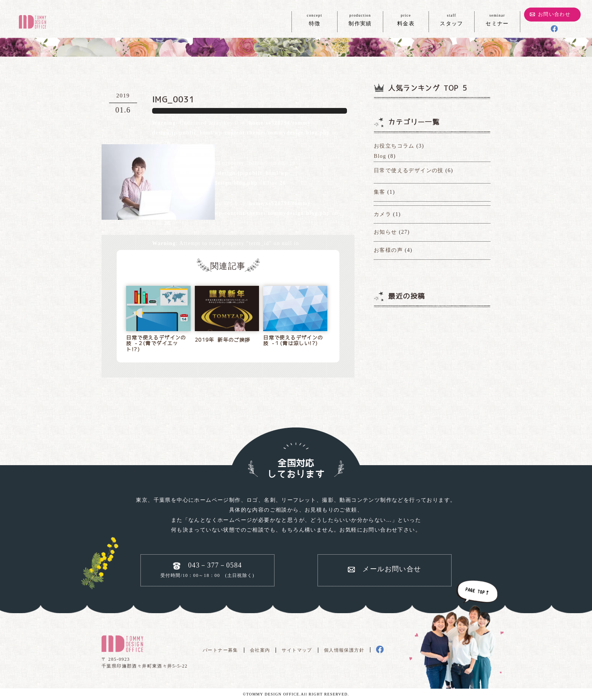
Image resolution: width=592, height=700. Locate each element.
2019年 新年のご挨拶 (223, 340)
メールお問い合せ (392, 569)
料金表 (406, 19)
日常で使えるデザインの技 (409, 170)
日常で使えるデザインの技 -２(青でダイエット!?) (156, 344)
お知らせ (385, 232)
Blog (380, 156)
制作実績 (360, 19)
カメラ (382, 214)
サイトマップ (297, 650)
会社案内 (260, 650)
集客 (380, 192)
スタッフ (452, 19)
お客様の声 (388, 250)
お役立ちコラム (394, 146)
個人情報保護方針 (344, 650)
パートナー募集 (220, 650)
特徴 (314, 19)
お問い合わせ (554, 14)
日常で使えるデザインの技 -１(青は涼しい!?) (293, 341)
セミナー (497, 19)
